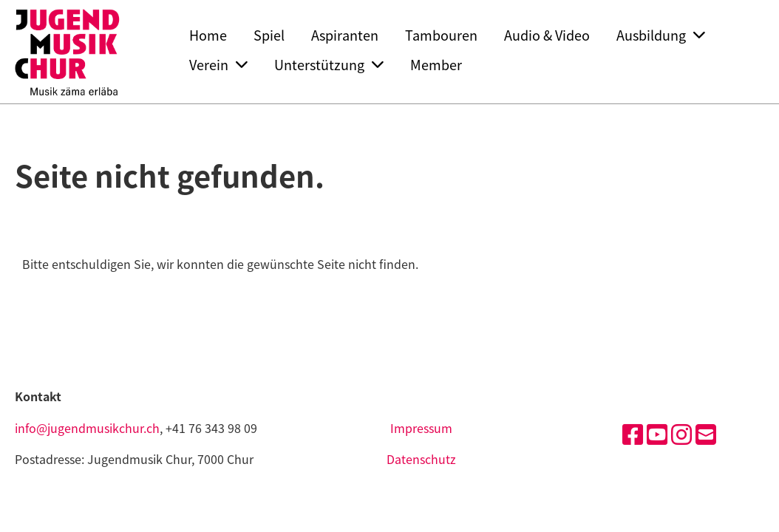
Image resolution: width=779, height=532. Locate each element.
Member (436, 65)
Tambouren (441, 35)
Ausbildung (661, 35)
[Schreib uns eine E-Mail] (706, 433)
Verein (218, 65)
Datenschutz (421, 459)
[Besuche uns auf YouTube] (657, 433)
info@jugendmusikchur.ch (87, 428)
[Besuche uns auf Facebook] (633, 433)
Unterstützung (329, 65)
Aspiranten (345, 35)
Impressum (421, 428)
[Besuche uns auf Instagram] (681, 433)
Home (208, 35)
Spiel (269, 35)
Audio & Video (547, 35)
